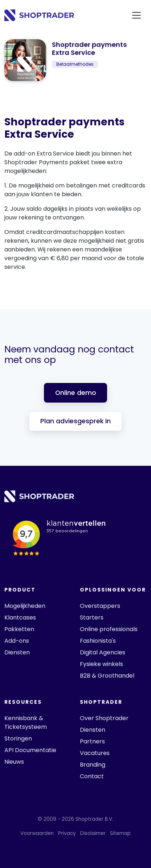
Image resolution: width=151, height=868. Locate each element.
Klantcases (20, 617)
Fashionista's (98, 641)
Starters (92, 617)
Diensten (17, 652)
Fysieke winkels (101, 664)
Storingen (18, 738)
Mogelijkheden (25, 606)
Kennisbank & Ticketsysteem (26, 722)
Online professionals (109, 629)
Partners (92, 741)
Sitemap (120, 833)
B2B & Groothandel (107, 676)
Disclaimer (93, 833)
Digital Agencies (103, 652)
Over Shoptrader (104, 718)
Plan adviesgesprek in (75, 421)
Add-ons (17, 641)
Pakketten (19, 629)
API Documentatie (30, 750)
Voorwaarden (37, 833)
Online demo (76, 393)
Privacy (67, 833)
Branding (93, 765)
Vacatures (95, 753)
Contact (92, 776)
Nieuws (14, 762)
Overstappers (100, 606)
